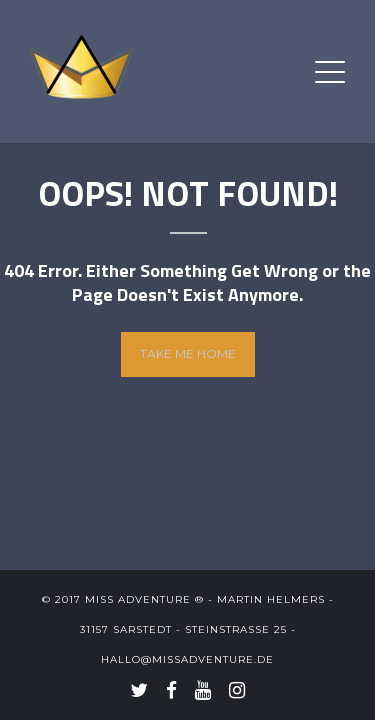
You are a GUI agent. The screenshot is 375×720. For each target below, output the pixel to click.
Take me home (188, 353)
